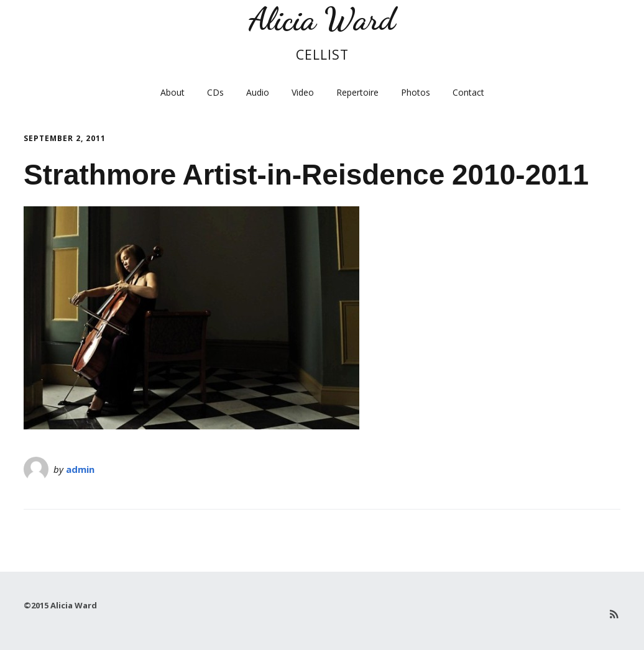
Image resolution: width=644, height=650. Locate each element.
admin (80, 469)
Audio (258, 92)
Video (303, 92)
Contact (468, 92)
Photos (416, 92)
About (172, 92)
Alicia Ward (322, 19)
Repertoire (357, 92)
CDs (215, 92)
